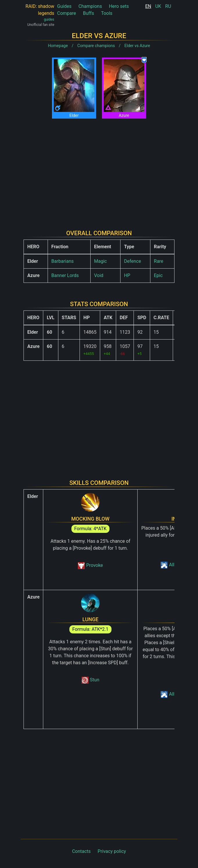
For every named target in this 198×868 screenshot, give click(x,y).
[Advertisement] (99, 169)
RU (168, 6)
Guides (64, 6)
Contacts (81, 851)
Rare (159, 261)
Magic (100, 261)
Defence (133, 261)
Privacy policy (112, 851)
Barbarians (63, 261)
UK (158, 6)
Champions (90, 6)
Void (99, 275)
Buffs (89, 13)
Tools (107, 13)
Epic (158, 275)
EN (148, 6)
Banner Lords (65, 275)
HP (127, 275)
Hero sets (119, 6)
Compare (67, 13)
